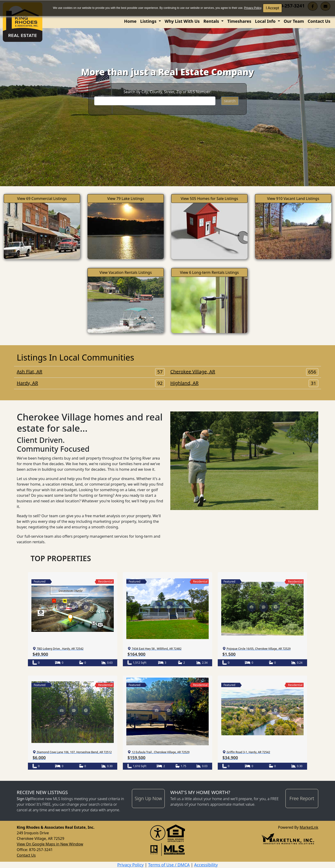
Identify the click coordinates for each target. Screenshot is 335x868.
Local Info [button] (266, 21)
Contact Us (319, 21)
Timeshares (239, 21)
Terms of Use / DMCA (169, 865)
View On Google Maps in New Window (50, 844)
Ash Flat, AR (91, 372)
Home (130, 21)
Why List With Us (182, 21)
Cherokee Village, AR (244, 372)
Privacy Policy (253, 8)
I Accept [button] (273, 8)
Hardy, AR (91, 383)
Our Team (294, 21)
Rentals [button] (212, 21)
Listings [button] (149, 21)
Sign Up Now (148, 798)
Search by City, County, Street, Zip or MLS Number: (167, 92)
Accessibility (206, 865)
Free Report (302, 798)
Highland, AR (244, 383)
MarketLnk (309, 827)
